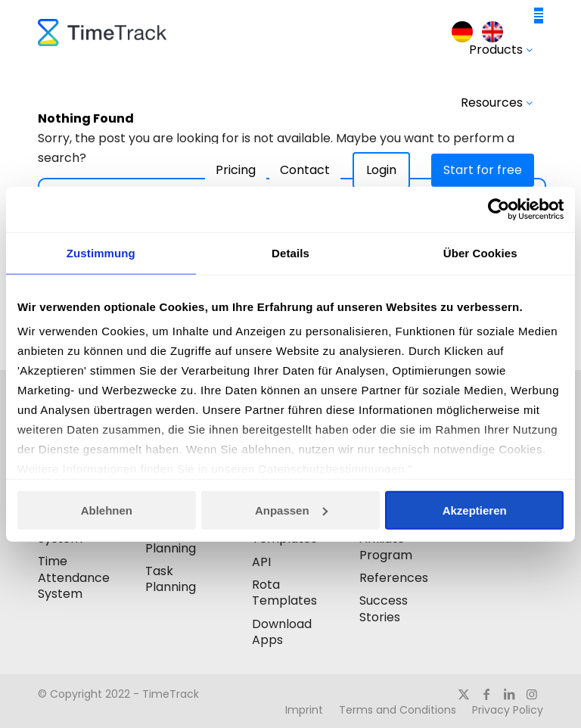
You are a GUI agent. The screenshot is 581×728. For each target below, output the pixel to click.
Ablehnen (107, 510)
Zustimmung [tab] (101, 253)
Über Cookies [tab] (480, 253)
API (261, 562)
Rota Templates (284, 593)
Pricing (236, 170)
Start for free (483, 170)
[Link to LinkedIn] (509, 694)
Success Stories (384, 608)
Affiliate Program (386, 546)
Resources (497, 103)
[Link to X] (464, 694)
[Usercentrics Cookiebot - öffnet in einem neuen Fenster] (497, 210)
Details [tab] (290, 253)
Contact (305, 170)
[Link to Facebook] (486, 694)
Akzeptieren (475, 510)
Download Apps (282, 632)
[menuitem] (462, 32)
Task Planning (171, 579)
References (394, 578)
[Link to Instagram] (532, 694)
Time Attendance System (74, 577)
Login (381, 170)
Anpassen (291, 510)
